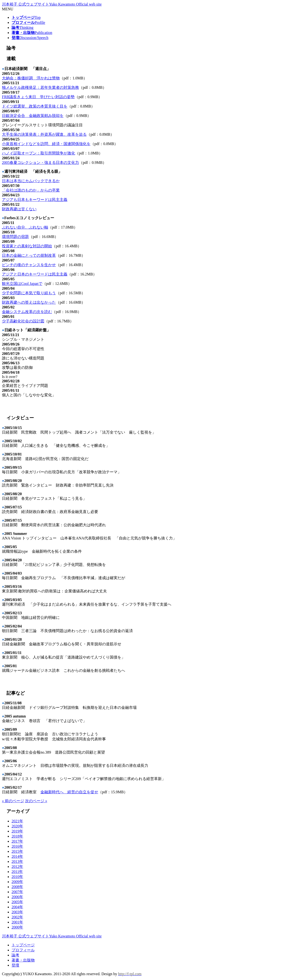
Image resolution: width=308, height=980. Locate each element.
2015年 (17, 851)
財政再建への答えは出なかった (29, 302)
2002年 (17, 917)
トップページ (23, 945)
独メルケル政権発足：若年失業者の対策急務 (40, 87)
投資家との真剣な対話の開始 (27, 246)
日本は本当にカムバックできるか (31, 181)
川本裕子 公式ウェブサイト (52, 4)
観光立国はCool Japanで (22, 284)
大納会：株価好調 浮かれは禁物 (31, 78)
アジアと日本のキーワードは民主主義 (35, 274)
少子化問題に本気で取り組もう (29, 293)
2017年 (17, 841)
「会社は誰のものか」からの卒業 (31, 190)
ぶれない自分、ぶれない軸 (25, 227)
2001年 (17, 922)
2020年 (17, 826)
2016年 (17, 846)
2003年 (17, 912)
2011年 (17, 872)
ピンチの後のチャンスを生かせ (29, 265)
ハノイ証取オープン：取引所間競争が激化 (38, 153)
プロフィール (23, 950)
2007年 (17, 892)
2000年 (17, 927)
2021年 (17, 821)
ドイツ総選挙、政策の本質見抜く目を (35, 106)
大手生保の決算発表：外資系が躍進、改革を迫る (44, 134)
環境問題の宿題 (15, 237)
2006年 (17, 897)
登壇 (15, 965)
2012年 (17, 867)
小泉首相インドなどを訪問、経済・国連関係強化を (46, 144)
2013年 (17, 862)
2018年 (17, 836)
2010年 (17, 877)
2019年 (17, 831)
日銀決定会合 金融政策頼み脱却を (33, 116)
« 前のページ (13, 801)
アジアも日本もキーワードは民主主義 (35, 200)
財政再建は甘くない (19, 209)
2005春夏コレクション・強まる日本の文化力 (40, 163)
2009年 (17, 882)
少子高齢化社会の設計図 (23, 321)
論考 (15, 955)
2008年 (17, 887)
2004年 (17, 907)
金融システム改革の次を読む (27, 312)
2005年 (17, 902)
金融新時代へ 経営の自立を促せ (69, 792)
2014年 (17, 856)
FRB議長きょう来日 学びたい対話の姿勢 (38, 97)
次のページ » (36, 801)
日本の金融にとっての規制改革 (29, 255)
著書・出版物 (23, 960)
